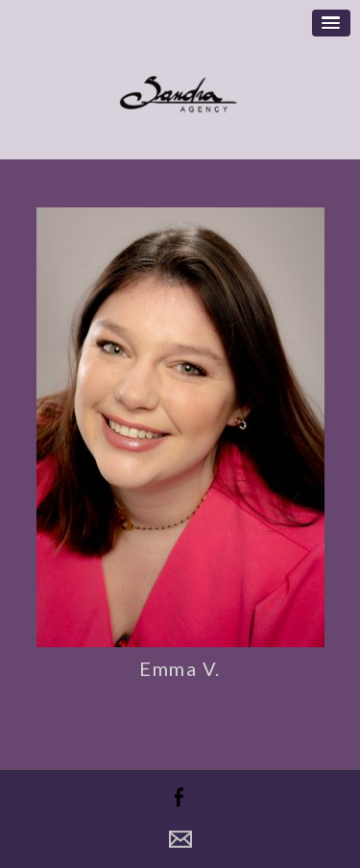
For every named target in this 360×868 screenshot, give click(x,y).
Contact (180, 839)
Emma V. (180, 668)
